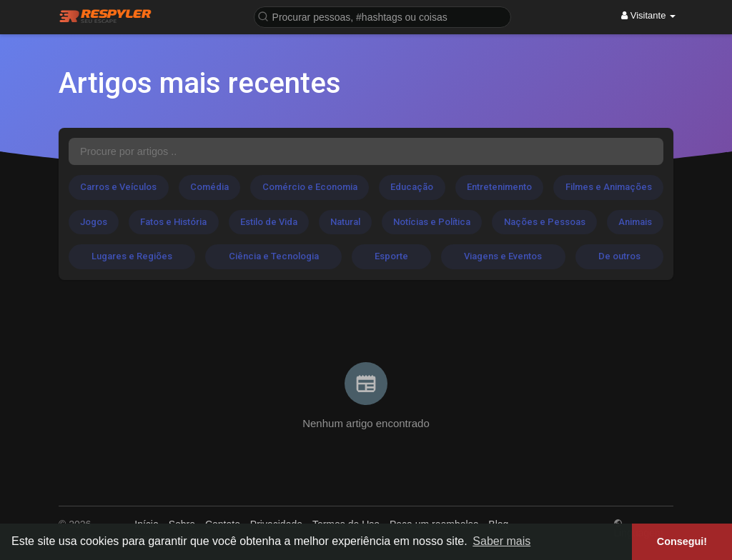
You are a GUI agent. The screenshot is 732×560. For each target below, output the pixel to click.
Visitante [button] (648, 15)
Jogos (94, 222)
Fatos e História (173, 222)
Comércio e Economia (310, 187)
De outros (619, 256)
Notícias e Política (432, 222)
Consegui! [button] (682, 541)
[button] (382, 16)
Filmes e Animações (609, 187)
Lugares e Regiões (132, 256)
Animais (635, 222)
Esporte (391, 256)
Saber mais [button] (501, 541)
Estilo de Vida (269, 222)
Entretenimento (499, 187)
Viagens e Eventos (503, 256)
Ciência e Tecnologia (274, 256)
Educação (412, 187)
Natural (345, 222)
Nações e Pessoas (545, 222)
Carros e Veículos (118, 187)
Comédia (209, 187)
